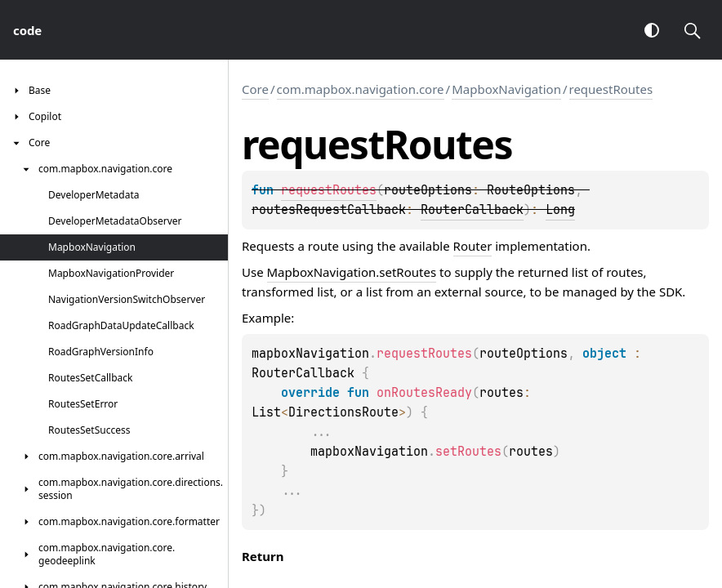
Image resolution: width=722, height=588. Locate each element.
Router (473, 246)
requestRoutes (611, 89)
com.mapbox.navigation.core (361, 89)
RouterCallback (472, 210)
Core (255, 89)
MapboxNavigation (506, 89)
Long (560, 210)
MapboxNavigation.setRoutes (352, 272)
